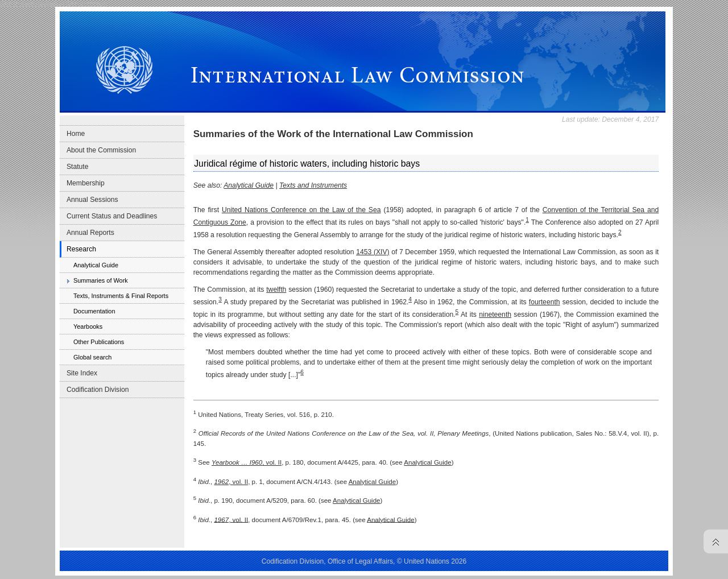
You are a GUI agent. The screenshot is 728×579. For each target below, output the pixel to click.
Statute (78, 167)
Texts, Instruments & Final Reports (121, 296)
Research (81, 249)
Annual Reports (90, 233)
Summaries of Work (101, 280)
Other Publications (99, 342)
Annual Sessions (92, 200)
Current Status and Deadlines (112, 216)
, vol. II (247, 462)
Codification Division (98, 390)
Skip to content (86, 3)
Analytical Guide (96, 265)
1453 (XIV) (373, 252)
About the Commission (101, 150)
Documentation (94, 311)
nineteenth (495, 315)
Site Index (82, 373)
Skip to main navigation (32, 3)
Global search (92, 357)
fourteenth (545, 302)
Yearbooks (88, 326)
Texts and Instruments (313, 185)
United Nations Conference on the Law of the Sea (301, 210)
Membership (86, 183)
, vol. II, (232, 482)
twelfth (276, 289)
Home (76, 134)
